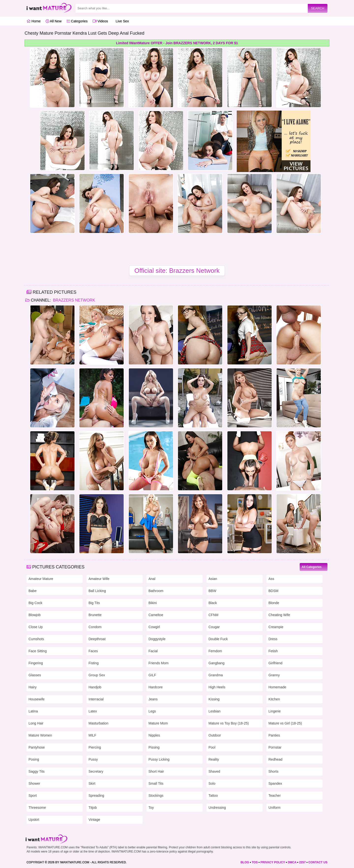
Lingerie (275, 711)
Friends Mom (159, 663)
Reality (214, 759)
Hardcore (156, 687)
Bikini (153, 603)
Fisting (94, 663)
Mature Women (40, 735)
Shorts (273, 771)
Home (34, 21)
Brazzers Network (74, 300)
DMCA (292, 862)
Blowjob (35, 615)
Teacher (275, 796)
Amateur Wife (99, 579)
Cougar (214, 627)
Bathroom (156, 591)
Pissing (154, 747)
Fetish (273, 651)
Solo (212, 783)
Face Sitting (38, 651)
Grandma (216, 675)
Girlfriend (275, 663)
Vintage (94, 820)
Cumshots (36, 639)
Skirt (92, 783)
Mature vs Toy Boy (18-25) (229, 723)
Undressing (217, 808)
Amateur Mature (41, 579)
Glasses (35, 675)
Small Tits (156, 783)
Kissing (214, 699)
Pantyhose (37, 747)
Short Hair (156, 771)
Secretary (96, 771)
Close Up (36, 627)
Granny (274, 675)
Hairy (33, 687)
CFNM (213, 615)
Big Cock (35, 603)
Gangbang (216, 663)
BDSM (273, 591)
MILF (92, 735)
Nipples (154, 735)
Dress (273, 639)
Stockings (156, 796)
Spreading (96, 796)
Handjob (95, 687)
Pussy (93, 759)
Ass (271, 579)
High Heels (217, 687)
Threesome (37, 808)
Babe (33, 591)
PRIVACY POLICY (273, 862)
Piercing (95, 747)
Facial (153, 651)
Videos (100, 21)
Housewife (37, 699)
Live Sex (121, 21)
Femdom (215, 651)
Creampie (276, 627)
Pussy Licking (159, 759)
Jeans (153, 699)
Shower (34, 783)
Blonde (274, 603)
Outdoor (215, 735)
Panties (274, 735)
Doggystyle (157, 639)
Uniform (274, 808)
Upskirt (34, 820)
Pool (212, 747)
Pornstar (275, 747)
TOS (255, 862)
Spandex (275, 783)
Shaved (214, 771)
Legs (152, 711)
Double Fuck (218, 639)
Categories (77, 21)
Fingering (36, 663)
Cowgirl (154, 627)
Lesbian (214, 711)
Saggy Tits (37, 771)
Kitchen (274, 699)
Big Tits (94, 603)
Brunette (95, 615)
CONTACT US (318, 862)
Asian (213, 579)
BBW (212, 591)
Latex (93, 711)
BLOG (245, 862)
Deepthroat (97, 639)
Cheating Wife (279, 615)
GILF (152, 675)
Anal (152, 579)
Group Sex (97, 675)
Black (213, 603)
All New (54, 21)
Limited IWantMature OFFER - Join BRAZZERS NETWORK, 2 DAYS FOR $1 (177, 43)
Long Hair (36, 723)
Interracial (96, 699)
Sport (33, 796)
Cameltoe (156, 615)
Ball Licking (97, 591)
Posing (34, 759)
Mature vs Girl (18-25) (285, 723)
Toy (151, 808)
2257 (302, 862)
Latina (33, 711)
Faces (93, 651)
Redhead (275, 759)
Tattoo (213, 796)
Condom (95, 627)
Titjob (93, 808)
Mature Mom (158, 723)
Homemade (277, 687)
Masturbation (98, 723)
